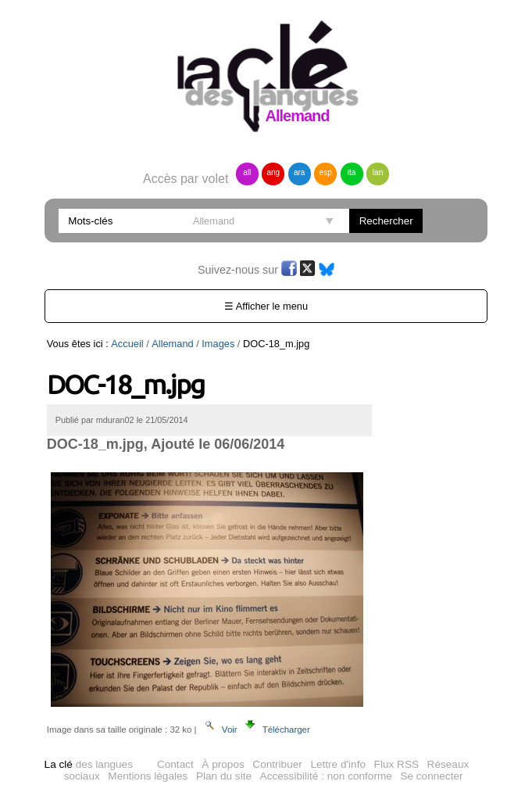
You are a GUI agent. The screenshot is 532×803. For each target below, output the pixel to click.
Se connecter (431, 776)
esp (326, 172)
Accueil (127, 344)
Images (218, 344)
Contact (175, 764)
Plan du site (224, 776)
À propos (223, 764)
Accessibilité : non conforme (326, 776)
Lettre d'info (338, 764)
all (247, 172)
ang (273, 172)
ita (352, 172)
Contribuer (277, 764)
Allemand (172, 344)
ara (299, 172)
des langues (89, 764)
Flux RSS (396, 764)
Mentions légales (148, 776)
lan (378, 172)
